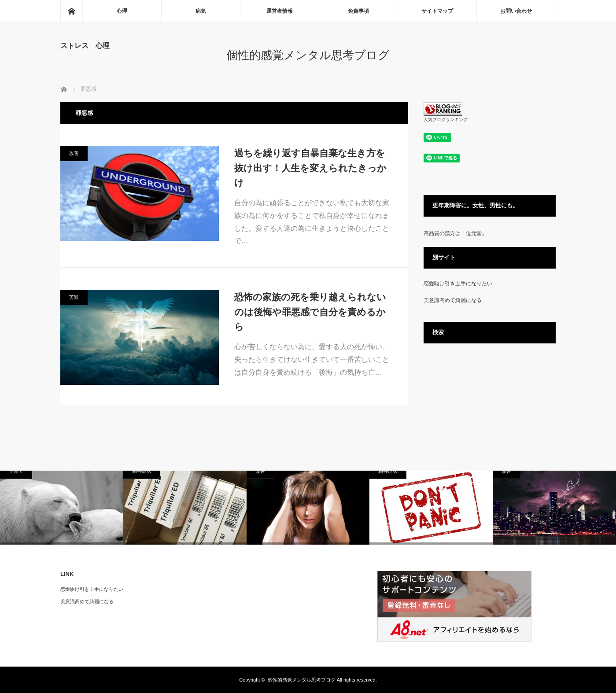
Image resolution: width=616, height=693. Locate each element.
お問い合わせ (516, 11)
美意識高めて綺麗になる (453, 300)
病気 (201, 11)
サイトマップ (437, 11)
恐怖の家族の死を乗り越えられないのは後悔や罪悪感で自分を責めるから (310, 312)
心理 (122, 11)
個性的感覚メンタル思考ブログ (308, 55)
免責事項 (358, 11)
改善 (74, 153)
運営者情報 (280, 11)
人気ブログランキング (446, 120)
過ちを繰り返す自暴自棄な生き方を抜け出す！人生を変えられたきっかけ (310, 168)
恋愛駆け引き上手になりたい (458, 284)
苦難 (74, 297)
